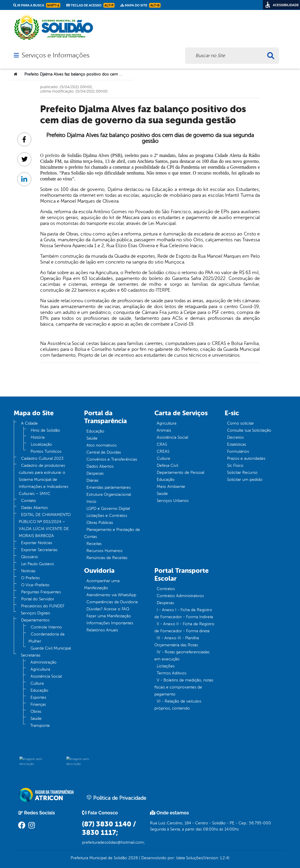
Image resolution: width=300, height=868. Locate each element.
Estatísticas (237, 444)
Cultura (37, 683)
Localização (41, 444)
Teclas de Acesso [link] (90, 5)
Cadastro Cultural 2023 (42, 458)
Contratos (166, 589)
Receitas (94, 544)
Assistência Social (46, 676)
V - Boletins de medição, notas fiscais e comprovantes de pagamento (184, 687)
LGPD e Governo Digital (108, 509)
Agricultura (40, 669)
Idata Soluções (189, 858)
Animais (164, 430)
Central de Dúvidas (104, 452)
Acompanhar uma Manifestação (102, 584)
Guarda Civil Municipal (51, 648)
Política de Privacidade (116, 798)
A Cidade (29, 423)
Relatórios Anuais (102, 630)
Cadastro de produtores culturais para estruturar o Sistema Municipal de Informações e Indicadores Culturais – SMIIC (44, 480)
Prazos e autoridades (246, 458)
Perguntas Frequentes (41, 592)
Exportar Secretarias (39, 550)
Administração (44, 662)
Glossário (30, 557)
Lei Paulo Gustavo (37, 564)
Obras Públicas (100, 523)
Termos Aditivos (172, 673)
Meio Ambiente (171, 487)
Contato (29, 501)
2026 (133, 858)
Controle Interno (46, 627)
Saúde (36, 719)
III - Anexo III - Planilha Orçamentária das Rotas (177, 641)
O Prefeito (30, 578)
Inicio (91, 502)
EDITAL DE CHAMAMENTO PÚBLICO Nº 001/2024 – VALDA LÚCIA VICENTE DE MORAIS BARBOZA (45, 525)
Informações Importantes (110, 623)
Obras (36, 711)
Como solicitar (241, 423)
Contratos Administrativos (180, 596)
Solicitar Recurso (242, 473)
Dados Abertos (100, 466)
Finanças (38, 704)
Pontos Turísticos (46, 451)
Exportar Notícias (37, 543)
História (38, 437)
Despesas (95, 473)
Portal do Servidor (38, 599)
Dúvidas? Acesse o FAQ (108, 609)
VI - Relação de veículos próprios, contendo (178, 705)
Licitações (166, 666)
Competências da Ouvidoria (112, 602)
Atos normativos (102, 445)
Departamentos (35, 620)
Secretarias (31, 655)
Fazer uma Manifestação (109, 616)
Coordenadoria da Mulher (46, 638)
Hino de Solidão (45, 430)
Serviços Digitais (35, 613)
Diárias (92, 480)
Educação (39, 690)
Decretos (235, 437)
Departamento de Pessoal (180, 473)
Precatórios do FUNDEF (43, 606)
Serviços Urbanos (173, 501)
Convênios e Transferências (112, 459)
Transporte (40, 726)
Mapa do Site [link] (140, 5)
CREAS (163, 451)
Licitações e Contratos (107, 516)
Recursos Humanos (104, 551)
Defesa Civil (167, 465)
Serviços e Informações (56, 55)
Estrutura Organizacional (109, 494)
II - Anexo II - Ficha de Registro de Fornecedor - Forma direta (184, 627)
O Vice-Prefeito (35, 585)
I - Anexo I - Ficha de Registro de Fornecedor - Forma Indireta (184, 613)
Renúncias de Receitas (107, 558)
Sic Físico (235, 465)
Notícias (28, 571)
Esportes (38, 697)
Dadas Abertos (34, 508)
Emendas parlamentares (109, 487)
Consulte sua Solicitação (249, 430)
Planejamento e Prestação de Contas (112, 533)
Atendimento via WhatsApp (111, 595)
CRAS (162, 444)
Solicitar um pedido (245, 480)
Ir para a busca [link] (37, 5)
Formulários (238, 451)
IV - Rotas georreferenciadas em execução (182, 656)
